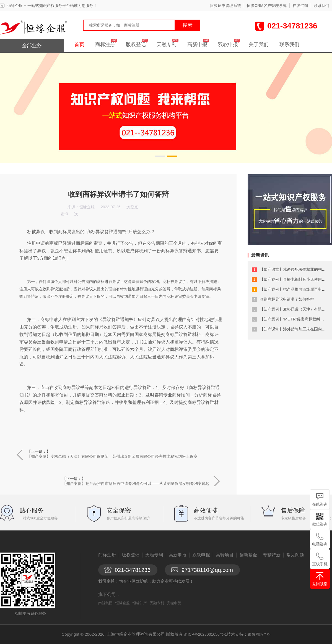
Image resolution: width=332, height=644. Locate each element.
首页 (79, 44)
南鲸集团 (105, 603)
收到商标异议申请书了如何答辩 (287, 299)
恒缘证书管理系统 (225, 6)
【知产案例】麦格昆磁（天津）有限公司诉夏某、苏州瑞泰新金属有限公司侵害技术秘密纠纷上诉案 (112, 456)
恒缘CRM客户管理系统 (267, 6)
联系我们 (321, 6)
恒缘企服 (123, 603)
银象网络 (255, 634)
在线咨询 (300, 6)
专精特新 (272, 555)
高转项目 (225, 555)
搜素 (188, 25)
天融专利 (167, 44)
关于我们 (259, 44)
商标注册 (105, 44)
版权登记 (136, 44)
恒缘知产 (140, 603)
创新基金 (248, 555)
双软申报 (228, 44)
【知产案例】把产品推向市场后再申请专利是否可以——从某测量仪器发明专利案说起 (136, 483)
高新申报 (197, 44)
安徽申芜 (174, 603)
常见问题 (295, 555)
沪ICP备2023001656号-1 (205, 634)
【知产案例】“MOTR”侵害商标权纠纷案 (294, 319)
